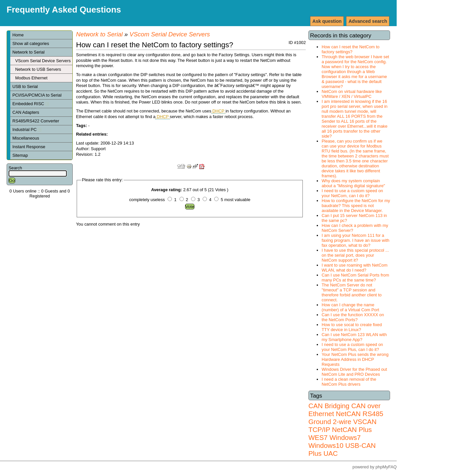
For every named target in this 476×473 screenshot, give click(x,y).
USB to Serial (25, 86)
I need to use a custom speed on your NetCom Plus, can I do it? (352, 347)
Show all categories (31, 43)
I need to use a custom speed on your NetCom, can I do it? (352, 193)
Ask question (327, 21)
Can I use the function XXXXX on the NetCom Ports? (353, 317)
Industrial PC (27, 129)
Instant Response (29, 147)
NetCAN (348, 414)
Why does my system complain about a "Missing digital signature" (353, 183)
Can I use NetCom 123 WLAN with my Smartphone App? (354, 337)
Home (18, 35)
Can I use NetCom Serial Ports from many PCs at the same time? (355, 278)
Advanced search (368, 21)
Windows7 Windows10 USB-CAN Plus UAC (342, 445)
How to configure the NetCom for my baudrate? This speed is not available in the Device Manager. (356, 206)
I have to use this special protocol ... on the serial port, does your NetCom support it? (355, 255)
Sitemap (20, 155)
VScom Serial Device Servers (43, 61)
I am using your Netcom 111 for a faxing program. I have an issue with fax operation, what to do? (356, 240)
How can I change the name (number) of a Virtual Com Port (350, 307)
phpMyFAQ (386, 467)
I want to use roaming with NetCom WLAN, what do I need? (355, 268)
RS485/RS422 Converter (36, 121)
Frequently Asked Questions (64, 10)
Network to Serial (28, 52)
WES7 (318, 437)
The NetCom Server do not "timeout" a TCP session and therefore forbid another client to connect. (352, 292)
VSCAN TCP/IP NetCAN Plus (342, 426)
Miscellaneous (26, 138)
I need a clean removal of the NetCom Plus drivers (349, 382)
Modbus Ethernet (31, 78)
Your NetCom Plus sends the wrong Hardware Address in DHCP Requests (355, 359)
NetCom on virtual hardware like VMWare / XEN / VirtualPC (352, 94)
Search (15, 168)
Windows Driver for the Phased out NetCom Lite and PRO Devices (354, 372)
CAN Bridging (329, 406)
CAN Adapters (26, 112)
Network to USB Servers (38, 69)
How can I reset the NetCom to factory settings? (351, 49)
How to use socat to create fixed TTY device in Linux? (352, 327)
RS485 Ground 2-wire (346, 418)
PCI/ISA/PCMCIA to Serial (37, 95)
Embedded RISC (31, 104)
